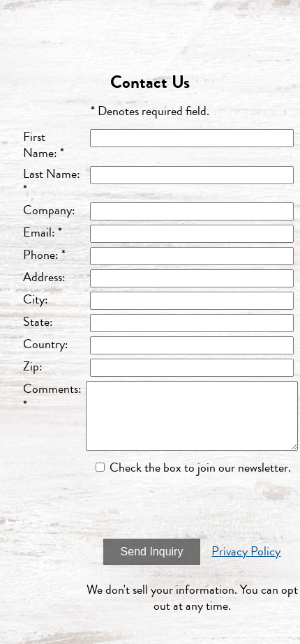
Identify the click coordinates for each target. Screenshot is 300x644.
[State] (192, 323)
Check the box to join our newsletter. (200, 467)
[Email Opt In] (100, 467)
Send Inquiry (152, 552)
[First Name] (192, 138)
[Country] (192, 345)
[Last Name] (192, 175)
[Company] (192, 211)
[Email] (192, 234)
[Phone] (192, 256)
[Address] (192, 278)
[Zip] (192, 368)
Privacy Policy (246, 551)
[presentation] (192, 507)
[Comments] (192, 416)
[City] (192, 301)
